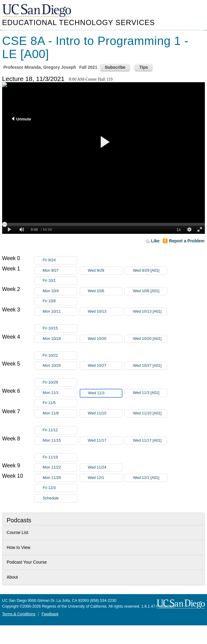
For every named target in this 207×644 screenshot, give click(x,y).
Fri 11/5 (60, 403)
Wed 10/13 (105, 312)
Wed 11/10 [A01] (150, 414)
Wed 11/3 (105, 393)
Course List (18, 532)
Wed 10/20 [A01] (150, 340)
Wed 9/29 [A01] (150, 271)
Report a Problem (187, 241)
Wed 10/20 (105, 339)
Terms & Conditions (19, 614)
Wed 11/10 (105, 413)
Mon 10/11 (60, 312)
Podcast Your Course (27, 562)
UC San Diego (37, 11)
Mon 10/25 (60, 366)
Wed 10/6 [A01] (150, 291)
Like (155, 241)
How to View (19, 547)
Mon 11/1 (60, 393)
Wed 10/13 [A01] (150, 313)
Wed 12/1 (105, 478)
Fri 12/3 (60, 488)
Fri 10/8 (60, 301)
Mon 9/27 (60, 271)
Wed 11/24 (105, 467)
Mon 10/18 (60, 339)
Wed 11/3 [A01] (150, 393)
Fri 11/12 (60, 430)
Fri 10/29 (60, 383)
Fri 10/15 (60, 328)
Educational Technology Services (78, 22)
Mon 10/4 (60, 291)
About (12, 577)
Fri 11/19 (60, 457)
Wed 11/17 (105, 441)
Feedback (50, 614)
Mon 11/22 (60, 467)
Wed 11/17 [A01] (150, 442)
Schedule (51, 498)
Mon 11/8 (60, 413)
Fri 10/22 (60, 356)
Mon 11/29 (60, 478)
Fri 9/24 (60, 260)
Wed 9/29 (105, 271)
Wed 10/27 (105, 366)
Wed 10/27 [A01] (150, 367)
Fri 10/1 (60, 281)
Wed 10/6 (105, 291)
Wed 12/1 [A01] (150, 478)
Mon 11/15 (60, 441)
